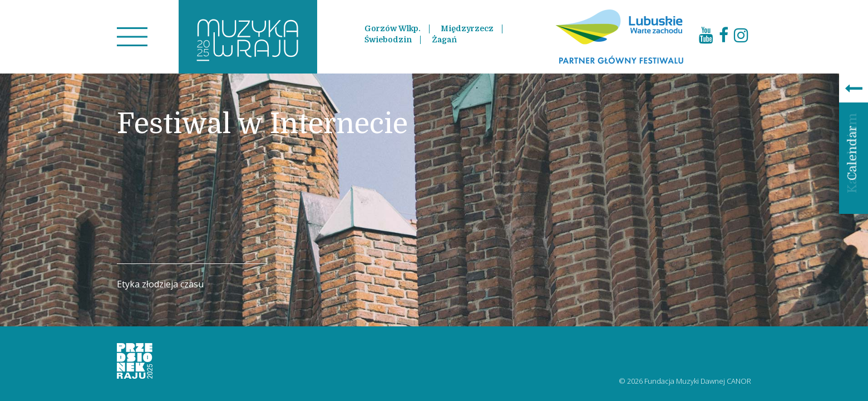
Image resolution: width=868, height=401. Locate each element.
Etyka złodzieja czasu (160, 284)
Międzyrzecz (467, 28)
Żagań (444, 40)
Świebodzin (388, 40)
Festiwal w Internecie (262, 124)
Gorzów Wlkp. (393, 28)
